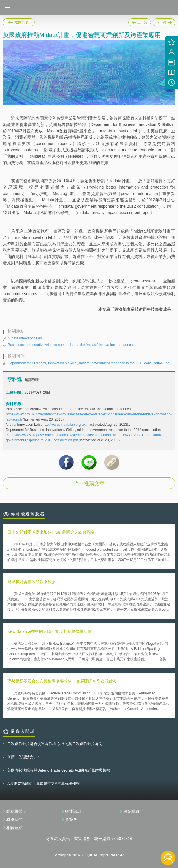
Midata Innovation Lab (25, 338)
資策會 (71, 819)
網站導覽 (131, 811)
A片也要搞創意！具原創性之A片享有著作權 (43, 784)
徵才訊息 (73, 811)
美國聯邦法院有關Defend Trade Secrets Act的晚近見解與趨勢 (59, 770)
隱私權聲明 (16, 811)
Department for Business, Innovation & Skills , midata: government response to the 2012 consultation (90, 363)
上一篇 (140, 21)
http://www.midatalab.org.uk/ (65, 425)
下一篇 (164, 21)
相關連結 (14, 828)
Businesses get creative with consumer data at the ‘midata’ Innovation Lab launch (70, 345)
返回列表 (22, 22)
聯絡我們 (14, 819)
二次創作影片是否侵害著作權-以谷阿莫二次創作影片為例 (55, 744)
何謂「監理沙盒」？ (24, 757)
